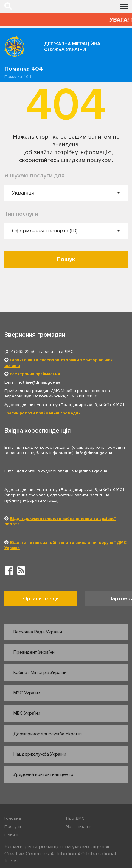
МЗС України (27, 693)
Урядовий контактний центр (43, 774)
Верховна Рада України (38, 632)
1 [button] (64, 613)
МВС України (27, 713)
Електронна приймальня (35, 374)
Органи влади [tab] (41, 598)
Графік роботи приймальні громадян (43, 413)
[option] (45, 600)
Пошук (66, 259)
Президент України (34, 652)
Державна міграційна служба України (72, 47)
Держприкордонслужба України (48, 734)
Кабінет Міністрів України (40, 673)
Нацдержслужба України (40, 754)
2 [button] (72, 613)
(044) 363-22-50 (20, 352)
